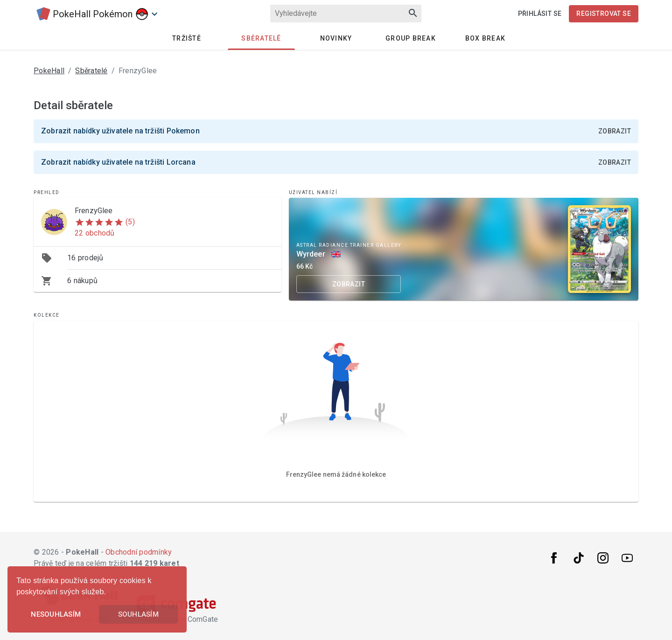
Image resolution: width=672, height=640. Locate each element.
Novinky (336, 38)
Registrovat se (604, 14)
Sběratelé (261, 38)
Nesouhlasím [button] (56, 614)
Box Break (485, 38)
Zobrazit (615, 131)
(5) (130, 222)
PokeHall (49, 71)
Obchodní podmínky (139, 552)
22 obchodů (95, 233)
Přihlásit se (540, 14)
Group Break (411, 38)
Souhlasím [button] (138, 614)
